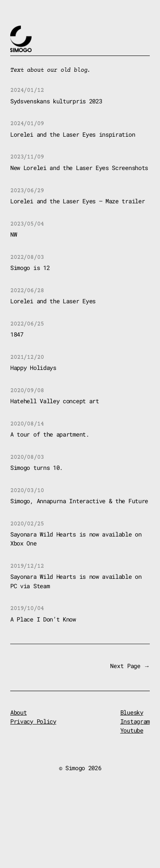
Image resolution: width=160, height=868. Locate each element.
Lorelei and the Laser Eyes (53, 301)
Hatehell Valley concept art (55, 401)
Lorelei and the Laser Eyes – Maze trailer (77, 201)
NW (13, 234)
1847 (17, 334)
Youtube (132, 730)
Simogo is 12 (30, 268)
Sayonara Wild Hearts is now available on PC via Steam (76, 581)
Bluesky (132, 712)
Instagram (135, 721)
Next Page (130, 666)
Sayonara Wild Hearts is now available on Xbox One (76, 539)
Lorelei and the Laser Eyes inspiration (73, 134)
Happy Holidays (33, 368)
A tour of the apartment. (50, 434)
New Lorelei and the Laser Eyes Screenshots (79, 168)
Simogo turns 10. (36, 468)
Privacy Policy (33, 721)
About (18, 712)
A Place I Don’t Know (43, 619)
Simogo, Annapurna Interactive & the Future (79, 501)
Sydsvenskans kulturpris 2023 (56, 101)
